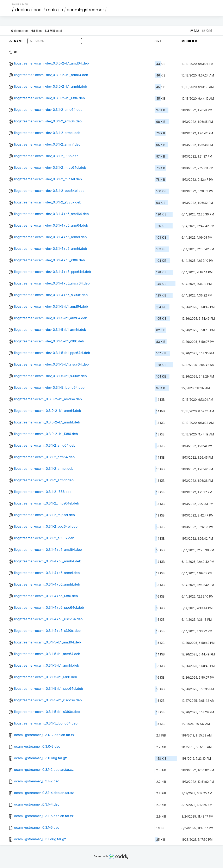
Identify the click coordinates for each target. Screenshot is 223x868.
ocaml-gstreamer (85, 10)
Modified (189, 41)
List (195, 31)
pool (38, 10)
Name (19, 41)
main (51, 10)
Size (158, 41)
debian (22, 10)
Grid (207, 31)
